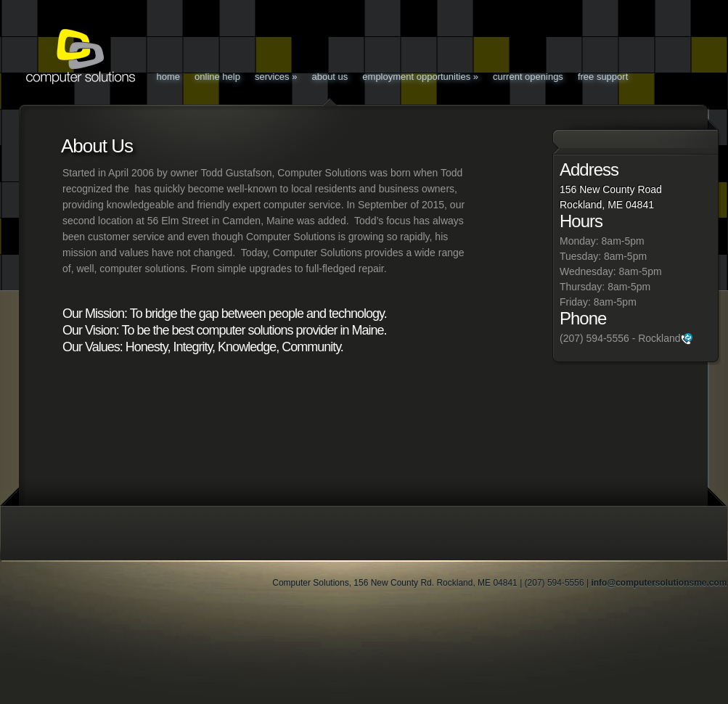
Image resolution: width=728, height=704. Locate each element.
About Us (330, 77)
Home (169, 77)
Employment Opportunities (420, 77)
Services (276, 77)
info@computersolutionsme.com (659, 583)
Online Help (217, 77)
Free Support (603, 77)
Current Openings (528, 77)
